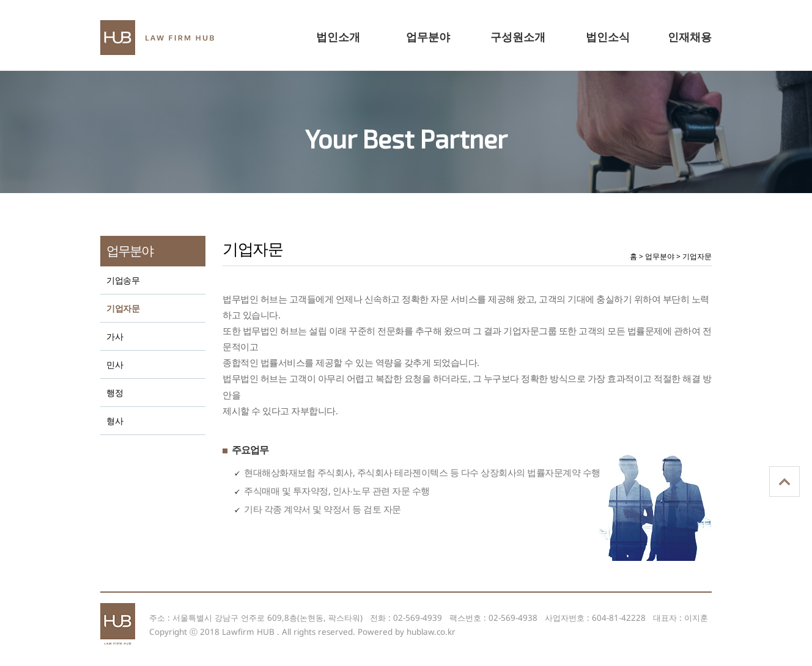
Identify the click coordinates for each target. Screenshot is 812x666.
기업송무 (123, 280)
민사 (115, 365)
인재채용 (690, 37)
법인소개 (338, 37)
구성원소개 (518, 37)
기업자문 (123, 309)
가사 (115, 337)
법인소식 (608, 37)
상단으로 (784, 481)
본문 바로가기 (0, 5)
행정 (115, 393)
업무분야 (428, 37)
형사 (115, 421)
